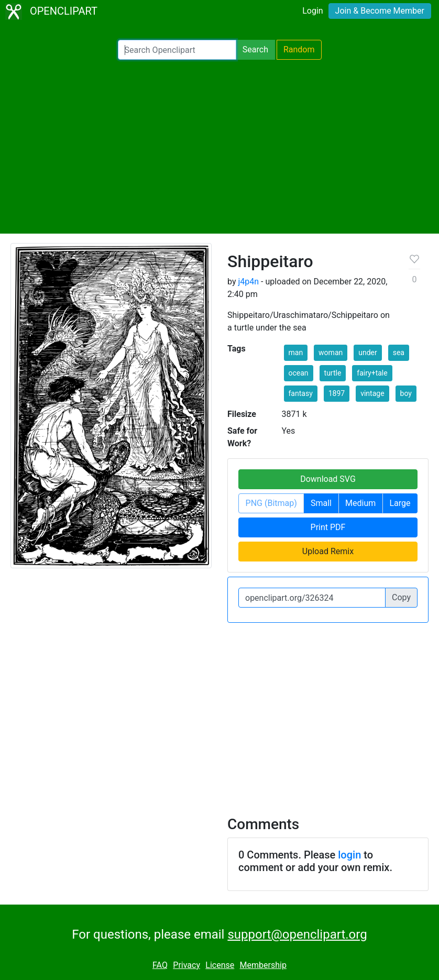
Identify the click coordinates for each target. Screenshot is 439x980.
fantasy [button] (301, 393)
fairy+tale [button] (372, 373)
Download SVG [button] (328, 479)
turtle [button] (333, 373)
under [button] (368, 353)
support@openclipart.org (297, 934)
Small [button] (321, 503)
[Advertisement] (220, 147)
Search (255, 49)
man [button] (296, 353)
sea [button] (399, 353)
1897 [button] (337, 393)
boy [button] (406, 393)
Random (299, 49)
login (349, 855)
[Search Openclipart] (177, 50)
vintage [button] (372, 393)
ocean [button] (299, 373)
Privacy (186, 965)
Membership (263, 965)
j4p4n (248, 282)
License (220, 965)
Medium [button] (360, 503)
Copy (401, 597)
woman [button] (331, 353)
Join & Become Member (380, 11)
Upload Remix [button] (328, 551)
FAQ (160, 965)
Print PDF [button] (328, 527)
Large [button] (400, 503)
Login (312, 11)
